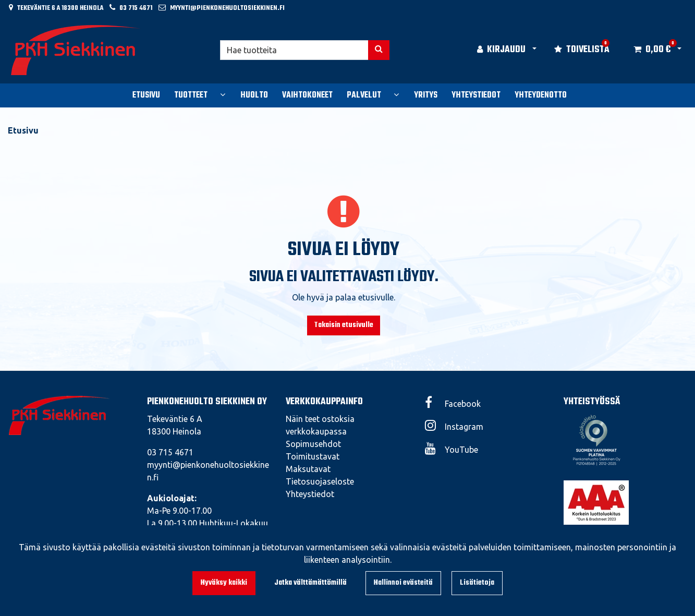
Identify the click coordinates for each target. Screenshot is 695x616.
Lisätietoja (477, 583)
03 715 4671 (136, 8)
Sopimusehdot (313, 444)
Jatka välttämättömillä (310, 583)
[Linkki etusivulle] (76, 50)
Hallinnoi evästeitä (403, 583)
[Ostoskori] (652, 50)
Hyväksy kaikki (224, 583)
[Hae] (295, 50)
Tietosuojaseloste (320, 481)
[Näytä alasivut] (223, 94)
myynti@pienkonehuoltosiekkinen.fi (227, 8)
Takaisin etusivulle (344, 325)
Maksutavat (308, 469)
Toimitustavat (313, 456)
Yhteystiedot (310, 494)
